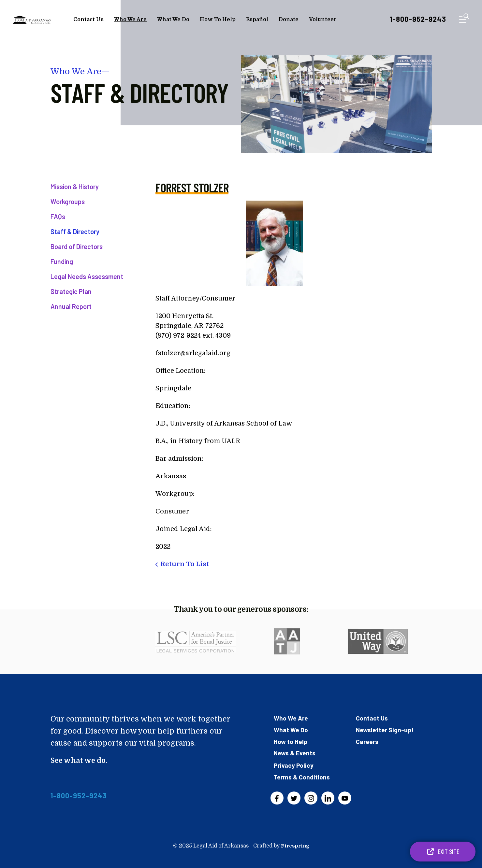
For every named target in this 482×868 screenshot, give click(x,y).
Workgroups (68, 202)
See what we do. (80, 760)
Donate (289, 20)
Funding (62, 261)
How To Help (218, 20)
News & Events (295, 752)
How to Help (291, 741)
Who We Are (130, 20)
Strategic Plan (71, 291)
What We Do (173, 20)
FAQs (58, 217)
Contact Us (88, 20)
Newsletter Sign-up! (385, 729)
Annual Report (71, 306)
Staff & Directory (75, 231)
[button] (464, 19)
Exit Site (443, 851)
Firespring (295, 845)
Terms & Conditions (303, 776)
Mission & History (75, 187)
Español (257, 20)
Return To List (185, 564)
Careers (368, 741)
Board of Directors (77, 246)
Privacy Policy (294, 764)
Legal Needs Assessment (87, 276)
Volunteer (323, 20)
